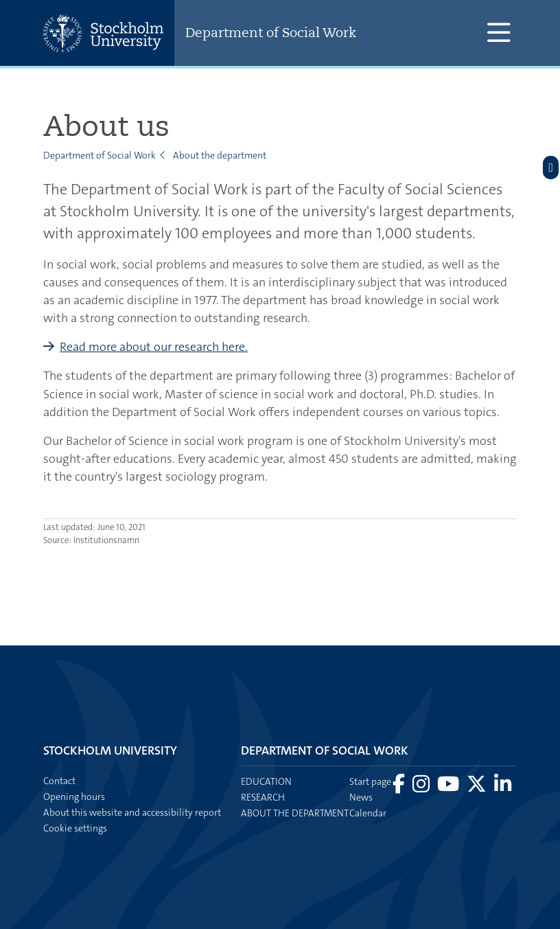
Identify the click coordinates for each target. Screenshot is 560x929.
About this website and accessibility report (132, 812)
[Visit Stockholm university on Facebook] (400, 788)
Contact (59, 781)
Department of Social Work (271, 33)
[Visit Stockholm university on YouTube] (449, 788)
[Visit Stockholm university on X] (478, 788)
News (361, 797)
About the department (220, 155)
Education (266, 781)
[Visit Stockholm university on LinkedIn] (503, 788)
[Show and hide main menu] (499, 33)
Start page (370, 781)
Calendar (368, 813)
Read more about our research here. (154, 347)
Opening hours (74, 796)
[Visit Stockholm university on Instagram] (422, 788)
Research (263, 797)
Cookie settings (75, 828)
